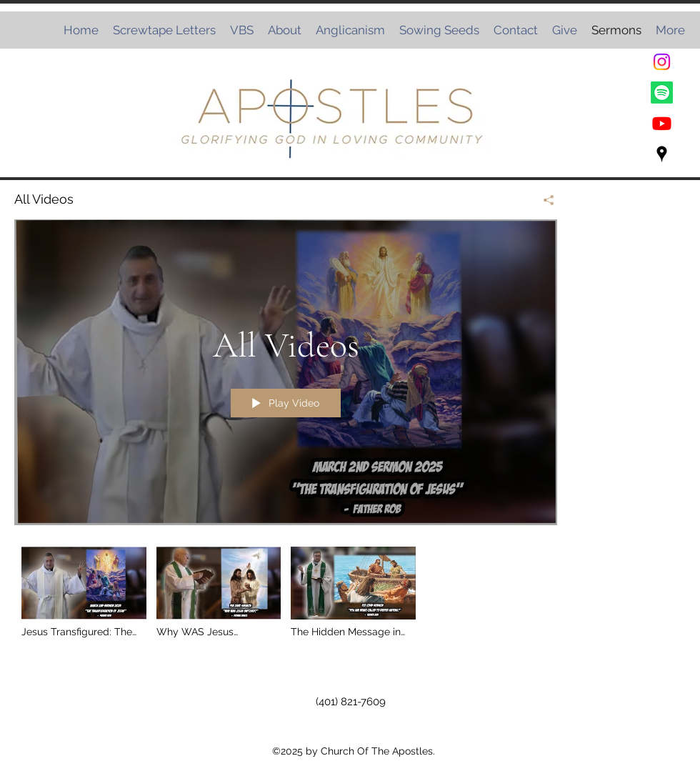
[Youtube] (662, 123)
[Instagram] (662, 62)
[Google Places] (662, 154)
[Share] (543, 200)
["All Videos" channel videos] (286, 596)
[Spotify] (662, 93)
